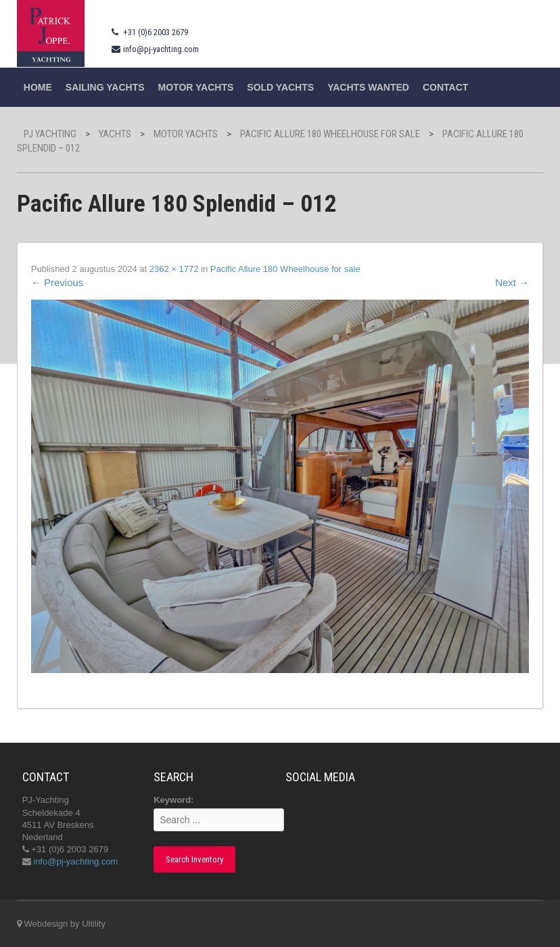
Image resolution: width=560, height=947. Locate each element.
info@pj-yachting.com (161, 49)
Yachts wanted (368, 87)
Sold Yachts (280, 87)
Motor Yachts (196, 87)
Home (38, 87)
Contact (445, 87)
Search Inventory (194, 859)
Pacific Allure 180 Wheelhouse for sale (285, 269)
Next (512, 282)
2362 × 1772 (174, 269)
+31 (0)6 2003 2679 (156, 32)
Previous (57, 282)
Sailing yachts (105, 87)
